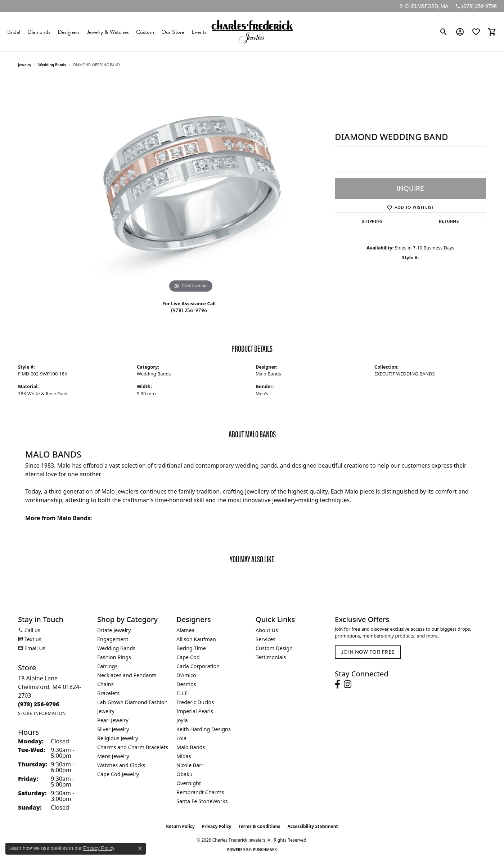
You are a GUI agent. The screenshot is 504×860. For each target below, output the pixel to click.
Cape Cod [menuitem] (188, 657)
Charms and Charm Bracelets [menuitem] (133, 747)
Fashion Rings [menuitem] (114, 657)
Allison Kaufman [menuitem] (196, 639)
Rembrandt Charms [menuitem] (200, 792)
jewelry (25, 65)
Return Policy (180, 826)
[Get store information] (42, 713)
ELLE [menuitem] (182, 693)
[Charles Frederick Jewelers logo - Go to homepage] (252, 32)
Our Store (173, 32)
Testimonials (271, 657)
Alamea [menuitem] (186, 630)
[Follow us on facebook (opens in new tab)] (337, 684)
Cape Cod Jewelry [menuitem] (118, 774)
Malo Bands (268, 374)
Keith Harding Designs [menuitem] (204, 729)
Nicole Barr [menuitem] (190, 765)
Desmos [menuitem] (186, 684)
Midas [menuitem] (184, 756)
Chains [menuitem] (105, 684)
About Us (267, 630)
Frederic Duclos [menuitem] (195, 702)
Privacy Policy (217, 826)
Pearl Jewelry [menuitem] (113, 720)
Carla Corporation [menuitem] (198, 666)
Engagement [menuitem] (113, 639)
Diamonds (39, 32)
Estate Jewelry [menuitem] (114, 630)
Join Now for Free (368, 652)
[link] (423, 6)
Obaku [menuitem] (184, 774)
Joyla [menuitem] (182, 720)
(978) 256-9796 (189, 310)
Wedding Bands (52, 65)
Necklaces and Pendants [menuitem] (127, 675)
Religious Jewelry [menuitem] (118, 738)
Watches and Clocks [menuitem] (121, 765)
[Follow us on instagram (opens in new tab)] (348, 684)
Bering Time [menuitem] (191, 648)
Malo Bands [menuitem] (191, 747)
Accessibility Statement (312, 826)
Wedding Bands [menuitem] (116, 648)
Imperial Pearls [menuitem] (195, 711)
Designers (69, 32)
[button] (444, 32)
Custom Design (274, 648)
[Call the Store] (39, 704)
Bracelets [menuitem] (108, 693)
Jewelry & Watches (108, 32)
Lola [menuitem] (181, 738)
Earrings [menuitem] (107, 666)
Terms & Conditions (260, 826)
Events (199, 32)
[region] (191, 186)
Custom (145, 32)
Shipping (372, 221)
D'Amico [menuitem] (186, 675)
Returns (449, 221)
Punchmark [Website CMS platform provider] (265, 850)
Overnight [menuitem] (189, 783)
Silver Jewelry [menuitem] (113, 729)
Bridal (14, 32)
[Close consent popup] (140, 848)
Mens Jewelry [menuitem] (113, 756)
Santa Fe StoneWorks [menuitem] (202, 801)
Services (265, 639)
